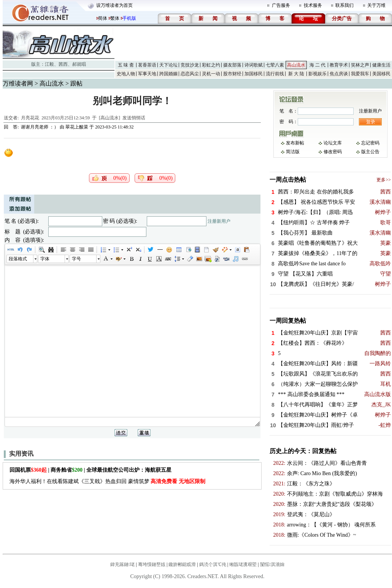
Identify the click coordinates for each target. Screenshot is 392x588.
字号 (76, 259)
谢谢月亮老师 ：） (40, 127)
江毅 (49, 64)
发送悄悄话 (134, 118)
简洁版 (293, 152)
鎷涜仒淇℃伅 (213, 564)
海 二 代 (317, 65)
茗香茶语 (147, 65)
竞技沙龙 (190, 65)
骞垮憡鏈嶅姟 (152, 564)
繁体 (115, 18)
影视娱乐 (317, 74)
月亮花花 (30, 118)
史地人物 (126, 74)
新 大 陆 (296, 74)
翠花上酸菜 (77, 127)
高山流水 (296, 65)
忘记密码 (370, 143)
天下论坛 (168, 65)
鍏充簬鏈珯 (122, 564)
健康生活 (381, 65)
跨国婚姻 (168, 74)
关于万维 (376, 5)
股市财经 (232, 74)
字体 (45, 259)
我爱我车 (360, 74)
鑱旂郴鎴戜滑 (182, 564)
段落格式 (18, 259)
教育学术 (339, 65)
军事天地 (147, 74)
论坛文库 (333, 143)
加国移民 (254, 74)
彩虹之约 (211, 65)
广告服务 (281, 5)
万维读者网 (18, 83)
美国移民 (381, 74)
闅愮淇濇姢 (272, 564)
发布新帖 (295, 143)
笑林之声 (360, 65)
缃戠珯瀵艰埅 (243, 564)
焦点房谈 (339, 74)
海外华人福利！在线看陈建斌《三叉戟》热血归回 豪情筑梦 (107, 481)
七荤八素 (275, 65)
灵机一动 (211, 74)
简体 (103, 18)
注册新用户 (219, 221)
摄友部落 (232, 65)
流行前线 (275, 74)
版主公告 (370, 152)
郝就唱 (79, 64)
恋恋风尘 (190, 74)
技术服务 (313, 5)
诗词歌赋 (254, 65)
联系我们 (344, 5)
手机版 (129, 18)
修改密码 (333, 152)
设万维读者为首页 (114, 5)
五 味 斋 (126, 65)
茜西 (63, 64)
